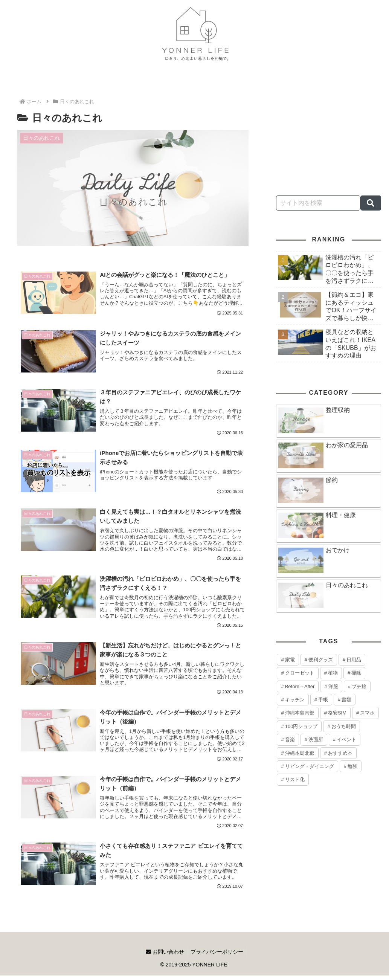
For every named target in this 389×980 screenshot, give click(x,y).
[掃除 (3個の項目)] (354, 673)
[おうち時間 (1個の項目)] (341, 726)
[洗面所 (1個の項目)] (314, 740)
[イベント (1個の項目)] (345, 740)
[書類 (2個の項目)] (345, 700)
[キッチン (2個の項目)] (293, 700)
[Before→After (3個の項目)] (298, 686)
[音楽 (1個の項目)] (288, 740)
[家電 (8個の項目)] (288, 660)
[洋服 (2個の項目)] (331, 686)
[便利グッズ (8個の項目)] (319, 660)
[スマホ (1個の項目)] (365, 713)
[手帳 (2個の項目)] (321, 700)
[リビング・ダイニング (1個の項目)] (307, 766)
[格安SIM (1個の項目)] (335, 713)
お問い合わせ (164, 957)
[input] (318, 203)
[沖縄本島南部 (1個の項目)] (297, 713)
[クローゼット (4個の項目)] (297, 673)
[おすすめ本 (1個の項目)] (338, 753)
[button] (371, 203)
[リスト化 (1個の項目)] (293, 779)
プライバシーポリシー (218, 957)
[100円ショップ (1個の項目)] (299, 726)
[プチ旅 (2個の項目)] (357, 686)
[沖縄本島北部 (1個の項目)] (297, 753)
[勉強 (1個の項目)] (351, 766)
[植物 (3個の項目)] (331, 673)
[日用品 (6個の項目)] (352, 660)
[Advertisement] (329, 131)
